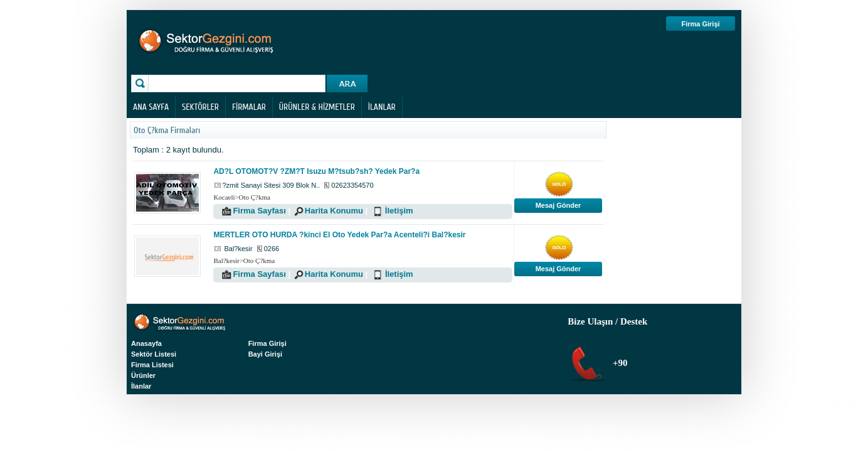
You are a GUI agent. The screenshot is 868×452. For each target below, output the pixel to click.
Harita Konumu (334, 211)
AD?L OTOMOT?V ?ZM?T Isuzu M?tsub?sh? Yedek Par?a (316, 171)
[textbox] (238, 83)
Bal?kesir (226, 261)
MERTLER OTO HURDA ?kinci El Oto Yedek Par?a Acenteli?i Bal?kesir (339, 235)
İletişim (399, 211)
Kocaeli (224, 197)
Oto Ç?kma (254, 197)
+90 (619, 363)
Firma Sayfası (259, 211)
